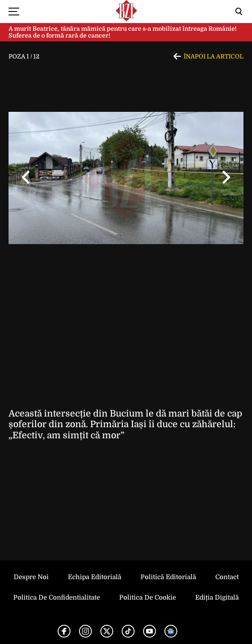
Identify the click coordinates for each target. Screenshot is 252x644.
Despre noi (31, 577)
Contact (227, 577)
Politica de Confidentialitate (57, 597)
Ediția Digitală (217, 597)
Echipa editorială (95, 577)
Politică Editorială (168, 577)
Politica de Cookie (148, 597)
